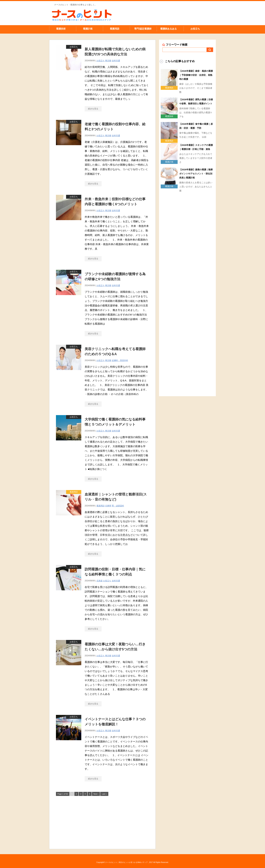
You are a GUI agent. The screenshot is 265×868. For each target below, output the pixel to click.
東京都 (108, 61)
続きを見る (93, 109)
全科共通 (116, 61)
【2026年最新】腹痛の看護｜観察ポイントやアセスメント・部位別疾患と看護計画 (196, 174)
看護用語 (115, 29)
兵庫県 (108, 506)
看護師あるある (168, 29)
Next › (96, 794)
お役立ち (195, 29)
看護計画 (88, 29)
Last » (104, 794)
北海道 (100, 581)
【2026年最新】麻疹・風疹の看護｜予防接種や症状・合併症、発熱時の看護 (196, 75)
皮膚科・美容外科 (120, 360)
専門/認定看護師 (143, 29)
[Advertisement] (102, 822)
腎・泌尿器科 (118, 506)
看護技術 (61, 29)
